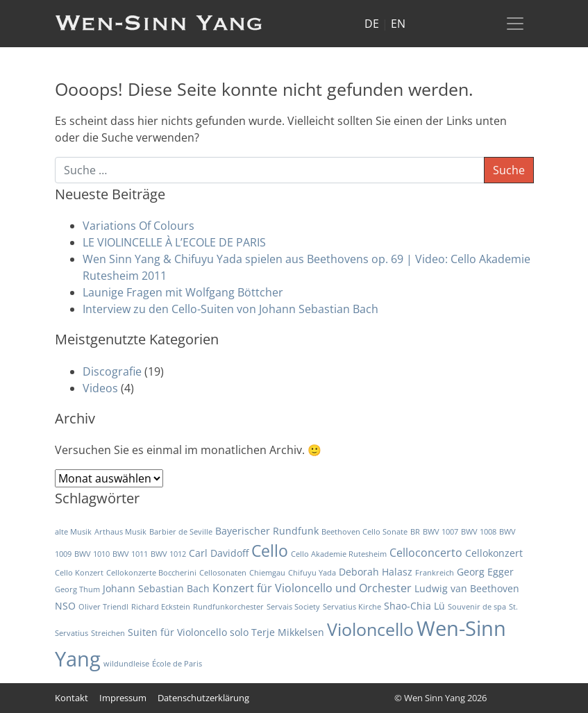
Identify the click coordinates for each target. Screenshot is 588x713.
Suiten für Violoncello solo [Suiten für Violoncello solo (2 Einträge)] (188, 632)
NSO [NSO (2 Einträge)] (65, 606)
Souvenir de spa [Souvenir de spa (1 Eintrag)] (477, 607)
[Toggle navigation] (515, 24)
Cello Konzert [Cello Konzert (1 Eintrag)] (79, 573)
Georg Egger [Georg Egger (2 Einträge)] (485, 572)
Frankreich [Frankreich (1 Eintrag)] (435, 573)
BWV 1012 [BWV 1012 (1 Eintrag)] (168, 554)
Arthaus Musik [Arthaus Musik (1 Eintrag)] (120, 532)
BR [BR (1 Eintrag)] (415, 532)
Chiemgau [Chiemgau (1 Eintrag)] (267, 573)
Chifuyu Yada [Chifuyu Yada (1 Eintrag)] (312, 573)
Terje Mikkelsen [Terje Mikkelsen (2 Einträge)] (288, 632)
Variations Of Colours (138, 226)
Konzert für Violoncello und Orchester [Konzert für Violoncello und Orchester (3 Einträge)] (312, 588)
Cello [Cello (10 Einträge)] (270, 551)
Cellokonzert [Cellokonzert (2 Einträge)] (494, 553)
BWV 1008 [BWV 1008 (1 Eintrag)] (479, 532)
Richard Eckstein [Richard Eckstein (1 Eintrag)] (161, 607)
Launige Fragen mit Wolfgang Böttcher (183, 292)
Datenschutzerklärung (203, 698)
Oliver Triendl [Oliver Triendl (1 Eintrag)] (103, 607)
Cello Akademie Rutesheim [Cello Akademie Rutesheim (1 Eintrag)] (339, 554)
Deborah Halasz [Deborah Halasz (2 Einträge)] (376, 572)
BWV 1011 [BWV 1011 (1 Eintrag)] (130, 554)
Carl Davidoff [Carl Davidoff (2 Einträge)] (219, 553)
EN (398, 24)
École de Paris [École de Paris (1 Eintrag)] (177, 664)
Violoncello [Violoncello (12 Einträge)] (370, 629)
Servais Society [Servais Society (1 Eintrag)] (293, 607)
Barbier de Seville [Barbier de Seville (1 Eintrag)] (181, 532)
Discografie (112, 371)
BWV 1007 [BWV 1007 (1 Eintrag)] (440, 532)
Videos (100, 388)
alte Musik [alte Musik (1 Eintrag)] (73, 532)
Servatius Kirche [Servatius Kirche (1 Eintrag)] (352, 607)
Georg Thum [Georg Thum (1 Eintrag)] (77, 589)
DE (372, 24)
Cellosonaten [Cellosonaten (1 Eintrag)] (223, 573)
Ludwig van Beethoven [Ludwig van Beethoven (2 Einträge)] (467, 588)
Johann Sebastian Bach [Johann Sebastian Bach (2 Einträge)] (156, 588)
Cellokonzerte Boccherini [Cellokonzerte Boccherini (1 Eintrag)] (151, 573)
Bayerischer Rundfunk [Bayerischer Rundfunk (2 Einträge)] (267, 531)
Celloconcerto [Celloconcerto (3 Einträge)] (426, 553)
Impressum (123, 698)
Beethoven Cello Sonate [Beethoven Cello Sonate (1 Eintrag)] (364, 532)
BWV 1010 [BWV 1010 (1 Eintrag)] (92, 554)
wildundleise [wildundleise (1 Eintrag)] (126, 664)
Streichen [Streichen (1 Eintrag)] (108, 633)
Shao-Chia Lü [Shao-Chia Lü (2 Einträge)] (414, 606)
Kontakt (72, 698)
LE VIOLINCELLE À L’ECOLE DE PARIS (174, 242)
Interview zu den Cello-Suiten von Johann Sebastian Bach (230, 309)
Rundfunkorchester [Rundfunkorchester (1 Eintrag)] (228, 607)
